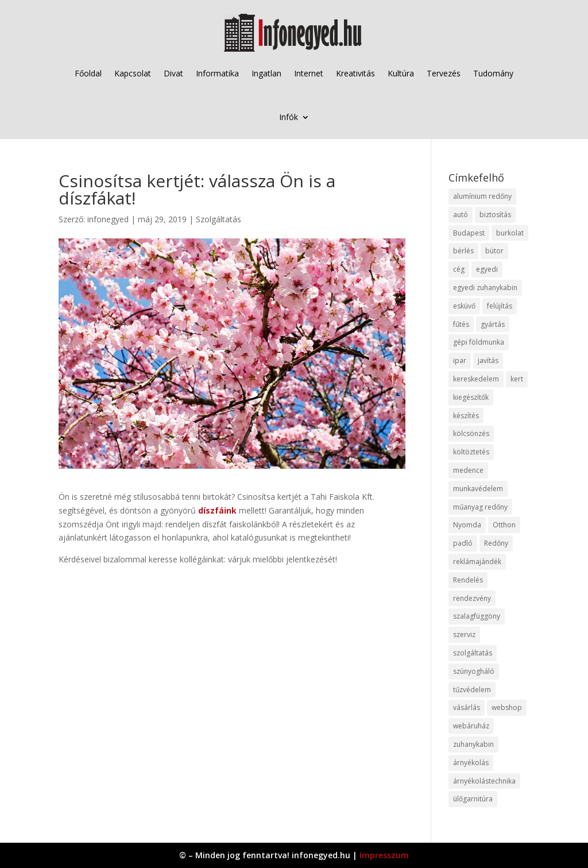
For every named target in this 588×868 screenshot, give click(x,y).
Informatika (217, 73)
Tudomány (493, 73)
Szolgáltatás (218, 219)
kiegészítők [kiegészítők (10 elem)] (471, 397)
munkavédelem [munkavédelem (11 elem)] (478, 489)
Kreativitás (355, 73)
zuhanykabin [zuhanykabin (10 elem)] (473, 744)
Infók (289, 117)
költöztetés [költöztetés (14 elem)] (471, 452)
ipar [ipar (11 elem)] (460, 360)
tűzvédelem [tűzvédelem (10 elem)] (472, 690)
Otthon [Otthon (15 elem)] (504, 525)
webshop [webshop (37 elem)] (507, 707)
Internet (309, 73)
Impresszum (384, 855)
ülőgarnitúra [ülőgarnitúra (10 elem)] (473, 799)
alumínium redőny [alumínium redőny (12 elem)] (482, 196)
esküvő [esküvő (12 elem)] (464, 306)
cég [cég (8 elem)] (459, 269)
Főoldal (88, 73)
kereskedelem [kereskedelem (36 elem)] (476, 379)
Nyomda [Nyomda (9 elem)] (467, 525)
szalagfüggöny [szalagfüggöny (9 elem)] (477, 616)
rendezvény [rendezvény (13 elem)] (472, 598)
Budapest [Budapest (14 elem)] (469, 233)
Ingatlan (266, 73)
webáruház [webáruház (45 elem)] (471, 726)
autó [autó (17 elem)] (461, 215)
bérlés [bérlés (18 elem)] (463, 251)
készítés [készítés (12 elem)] (466, 416)
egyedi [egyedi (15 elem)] (487, 269)
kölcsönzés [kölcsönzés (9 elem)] (471, 433)
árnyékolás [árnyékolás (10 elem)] (471, 763)
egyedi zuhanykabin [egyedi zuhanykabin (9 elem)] (485, 288)
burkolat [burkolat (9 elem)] (510, 233)
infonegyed (108, 219)
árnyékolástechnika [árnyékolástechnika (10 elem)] (484, 781)
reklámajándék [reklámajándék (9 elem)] (477, 562)
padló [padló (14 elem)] (463, 543)
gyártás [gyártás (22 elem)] (493, 324)
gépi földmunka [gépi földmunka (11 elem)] (479, 342)
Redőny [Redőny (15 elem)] (496, 543)
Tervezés (444, 73)
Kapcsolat (133, 73)
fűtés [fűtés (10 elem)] (461, 324)
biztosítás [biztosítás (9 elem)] (495, 215)
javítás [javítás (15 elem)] (488, 360)
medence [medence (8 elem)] (468, 470)
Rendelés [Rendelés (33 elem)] (468, 580)
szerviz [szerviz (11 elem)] (464, 634)
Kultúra (401, 73)
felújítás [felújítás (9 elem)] (500, 306)
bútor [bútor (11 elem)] (494, 251)
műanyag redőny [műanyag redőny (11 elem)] (480, 507)
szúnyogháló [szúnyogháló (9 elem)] (474, 671)
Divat (173, 73)
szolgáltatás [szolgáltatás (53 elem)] (473, 653)
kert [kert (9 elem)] (517, 379)
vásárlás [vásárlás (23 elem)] (467, 707)
